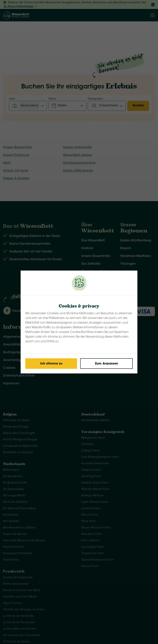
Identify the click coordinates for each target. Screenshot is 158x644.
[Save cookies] (51, 364)
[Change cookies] (106, 364)
